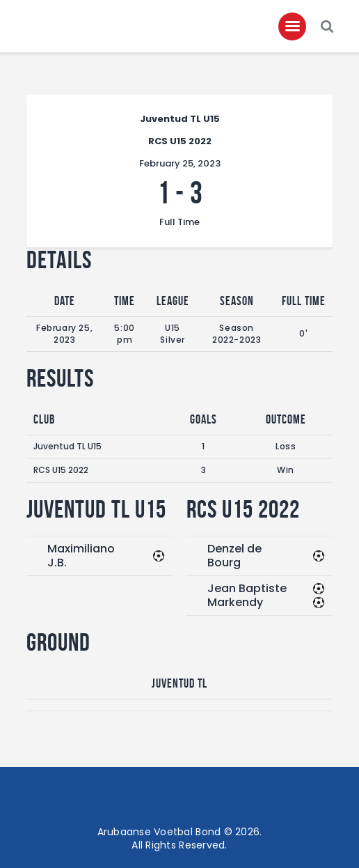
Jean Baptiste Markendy (247, 595)
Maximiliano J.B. (81, 556)
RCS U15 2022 (61, 470)
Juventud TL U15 (67, 446)
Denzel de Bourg (234, 556)
